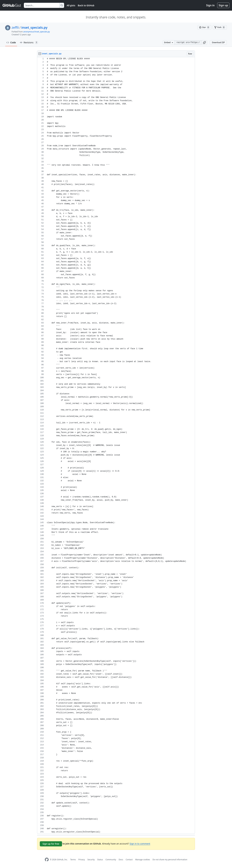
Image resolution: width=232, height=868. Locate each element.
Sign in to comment (140, 844)
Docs (121, 860)
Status (100, 860)
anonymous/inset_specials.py (37, 32)
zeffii (15, 27)
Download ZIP (218, 42)
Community (111, 860)
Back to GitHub (86, 5)
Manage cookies (143, 860)
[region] (116, 445)
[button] (204, 43)
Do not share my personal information (170, 860)
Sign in (210, 5)
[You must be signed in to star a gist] (204, 27)
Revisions (29, 43)
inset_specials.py (34, 27)
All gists (71, 5)
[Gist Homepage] (12, 5)
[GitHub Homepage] (47, 860)
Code (11, 42)
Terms (73, 860)
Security (91, 860)
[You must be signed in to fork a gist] (220, 27)
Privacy (82, 860)
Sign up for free (51, 844)
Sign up (223, 5)
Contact (129, 860)
